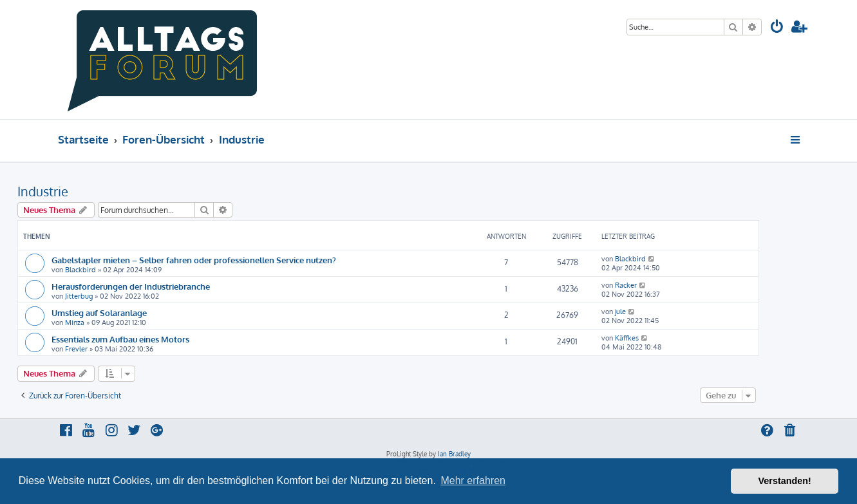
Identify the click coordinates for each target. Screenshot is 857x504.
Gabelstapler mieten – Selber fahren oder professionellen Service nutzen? (194, 260)
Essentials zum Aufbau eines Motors (120, 339)
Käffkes (627, 338)
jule (620, 312)
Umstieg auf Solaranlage (99, 313)
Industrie (43, 191)
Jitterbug (79, 296)
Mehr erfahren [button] (473, 481)
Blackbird (80, 270)
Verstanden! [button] (785, 481)
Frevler (76, 349)
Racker (626, 285)
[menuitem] (777, 28)
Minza (75, 322)
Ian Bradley (454, 454)
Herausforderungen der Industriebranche (131, 286)
